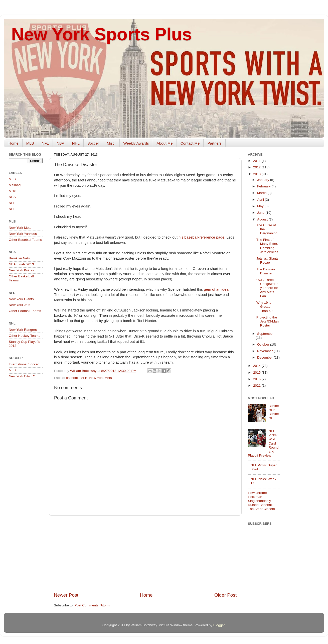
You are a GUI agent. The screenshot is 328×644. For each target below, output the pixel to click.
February (264, 186)
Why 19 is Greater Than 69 (265, 307)
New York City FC (22, 376)
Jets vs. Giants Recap (268, 260)
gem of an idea (216, 289)
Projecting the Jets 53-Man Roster (268, 321)
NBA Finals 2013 (21, 264)
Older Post (225, 595)
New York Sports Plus (102, 34)
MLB (30, 143)
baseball (72, 378)
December (265, 357)
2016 (257, 379)
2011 (257, 161)
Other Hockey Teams (25, 336)
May (261, 206)
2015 (257, 372)
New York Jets (20, 305)
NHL (76, 143)
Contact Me (190, 143)
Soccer (93, 143)
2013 (257, 174)
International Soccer (24, 364)
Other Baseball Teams (25, 240)
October (264, 344)
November (265, 351)
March (262, 193)
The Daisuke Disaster (266, 271)
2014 (257, 366)
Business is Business (274, 412)
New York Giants (21, 299)
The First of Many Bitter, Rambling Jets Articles (267, 246)
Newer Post (66, 595)
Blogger (219, 625)
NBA (60, 143)
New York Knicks (21, 270)
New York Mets (100, 378)
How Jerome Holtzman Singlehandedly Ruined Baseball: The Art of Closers (261, 501)
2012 (257, 167)
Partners (214, 143)
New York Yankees (23, 234)
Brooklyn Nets (19, 258)
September (265, 334)
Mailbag (15, 185)
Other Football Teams (25, 311)
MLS (12, 370)
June (261, 213)
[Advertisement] (145, 554)
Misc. (111, 143)
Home (14, 143)
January (264, 180)
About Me (165, 143)
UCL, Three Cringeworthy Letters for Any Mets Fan (267, 288)
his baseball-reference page (201, 237)
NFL (45, 143)
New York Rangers (23, 330)
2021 (257, 386)
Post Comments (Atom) (92, 605)
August (263, 219)
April (261, 200)
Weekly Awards (136, 143)
